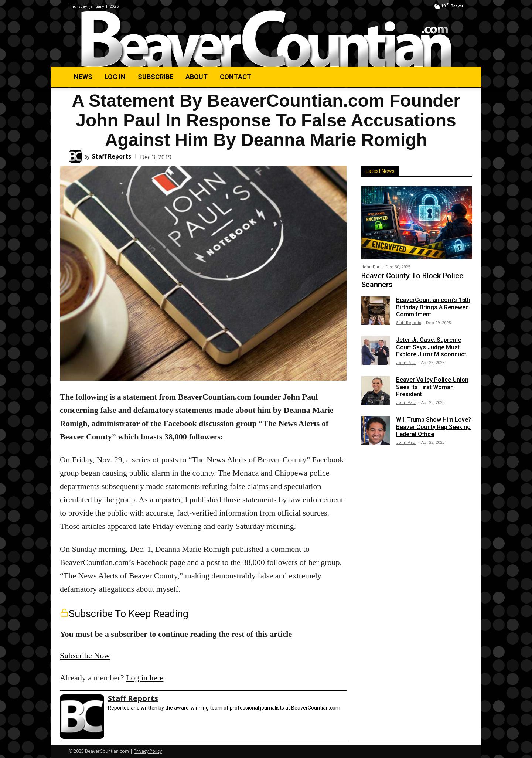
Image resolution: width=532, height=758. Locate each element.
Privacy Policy (148, 751)
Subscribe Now (85, 655)
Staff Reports (112, 156)
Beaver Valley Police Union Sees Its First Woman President (432, 387)
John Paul (371, 267)
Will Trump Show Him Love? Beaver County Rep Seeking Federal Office (434, 427)
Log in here (145, 678)
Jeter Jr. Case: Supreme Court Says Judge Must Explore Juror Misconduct (431, 347)
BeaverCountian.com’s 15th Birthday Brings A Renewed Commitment (433, 307)
